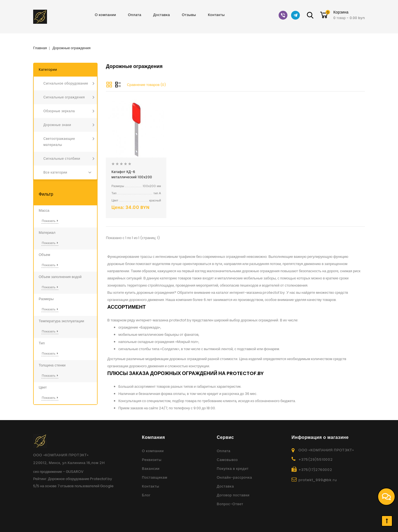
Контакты (216, 15)
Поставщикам (155, 477)
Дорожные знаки (57, 125)
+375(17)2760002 (315, 470)
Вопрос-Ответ (230, 504)
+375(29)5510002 (316, 459)
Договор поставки (233, 495)
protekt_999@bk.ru (318, 480)
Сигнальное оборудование (66, 83)
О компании (105, 15)
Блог (146, 495)
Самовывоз (227, 460)
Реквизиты (152, 460)
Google (107, 486)
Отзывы (189, 15)
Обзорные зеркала (59, 111)
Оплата (135, 15)
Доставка (162, 15)
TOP (387, 521)
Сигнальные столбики (62, 158)
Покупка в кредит (233, 469)
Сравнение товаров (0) (146, 85)
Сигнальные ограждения (64, 97)
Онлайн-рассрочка (234, 477)
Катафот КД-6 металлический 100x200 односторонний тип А (132, 177)
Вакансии (151, 469)
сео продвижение (48, 472)
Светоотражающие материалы (59, 142)
